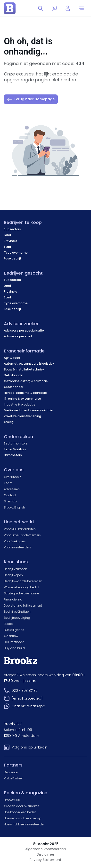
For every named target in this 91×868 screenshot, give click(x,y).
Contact (10, 495)
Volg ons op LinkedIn (29, 747)
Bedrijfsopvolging (17, 618)
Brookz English (14, 507)
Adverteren (12, 489)
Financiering (13, 599)
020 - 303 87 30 (25, 691)
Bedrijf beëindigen (17, 612)
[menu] (81, 8)
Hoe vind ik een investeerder (24, 824)
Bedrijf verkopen (16, 569)
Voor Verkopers (15, 541)
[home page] (10, 8)
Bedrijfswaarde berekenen (23, 581)
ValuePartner (13, 778)
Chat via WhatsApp (28, 706)
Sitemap (10, 501)
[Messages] (54, 8)
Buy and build (14, 648)
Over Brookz (12, 477)
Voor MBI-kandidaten (20, 529)
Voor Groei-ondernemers (22, 535)
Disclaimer (45, 854)
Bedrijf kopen (13, 575)
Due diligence (14, 630)
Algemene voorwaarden (46, 849)
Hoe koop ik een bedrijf (20, 812)
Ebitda (9, 624)
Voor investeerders (17, 547)
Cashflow (11, 636)
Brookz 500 (12, 800)
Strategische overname (21, 593)
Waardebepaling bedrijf (22, 587)
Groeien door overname (21, 806)
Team (8, 483)
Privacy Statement (45, 860)
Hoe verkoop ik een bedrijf (22, 818)
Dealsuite (11, 772)
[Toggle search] (41, 8)
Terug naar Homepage (31, 99)
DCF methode (14, 642)
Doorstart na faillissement (23, 605)
